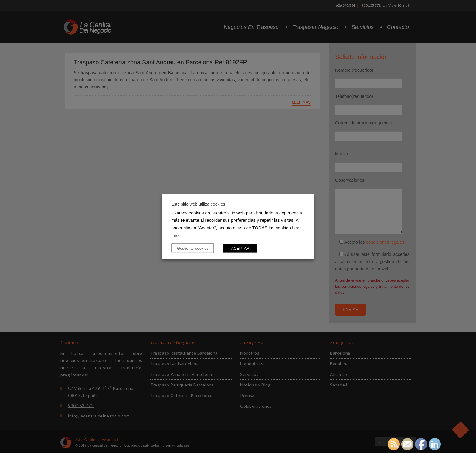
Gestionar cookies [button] (193, 248)
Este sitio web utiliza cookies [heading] (198, 204)
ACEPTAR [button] (240, 248)
